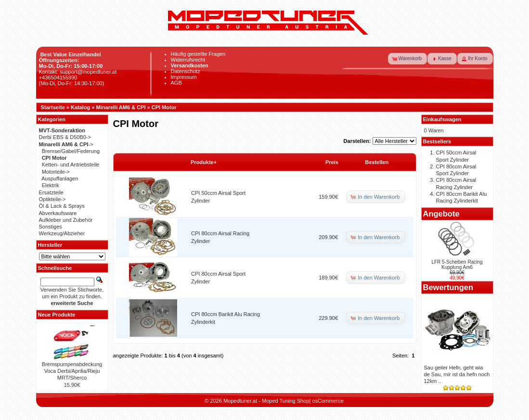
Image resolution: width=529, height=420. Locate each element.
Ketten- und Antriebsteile (71, 165)
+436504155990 (58, 77)
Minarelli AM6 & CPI (121, 107)
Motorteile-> (56, 172)
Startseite (53, 107)
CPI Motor (164, 107)
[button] (408, 59)
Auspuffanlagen (60, 178)
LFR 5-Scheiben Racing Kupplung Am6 (457, 265)
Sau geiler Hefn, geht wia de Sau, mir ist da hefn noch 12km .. (457, 375)
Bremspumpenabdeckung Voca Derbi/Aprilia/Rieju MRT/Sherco (72, 371)
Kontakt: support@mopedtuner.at (78, 72)
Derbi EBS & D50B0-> (65, 137)
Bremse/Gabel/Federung (71, 151)
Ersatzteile (51, 192)
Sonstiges (51, 227)
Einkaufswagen (442, 119)
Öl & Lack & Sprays (62, 206)
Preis (332, 162)
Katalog (80, 107)
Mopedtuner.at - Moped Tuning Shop (266, 401)
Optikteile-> (52, 199)
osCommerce (328, 401)
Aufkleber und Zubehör (66, 220)
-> (66, 144)
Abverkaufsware (58, 213)
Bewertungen (448, 287)
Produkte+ (204, 162)
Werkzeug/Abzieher (62, 233)
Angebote (441, 214)
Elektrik (51, 185)
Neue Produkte (57, 315)
